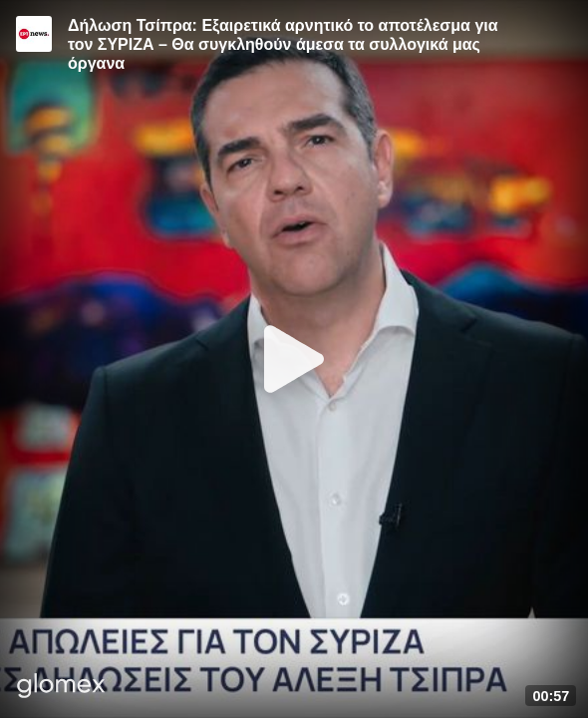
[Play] (294, 359)
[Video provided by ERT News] (34, 34)
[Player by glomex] (61, 688)
